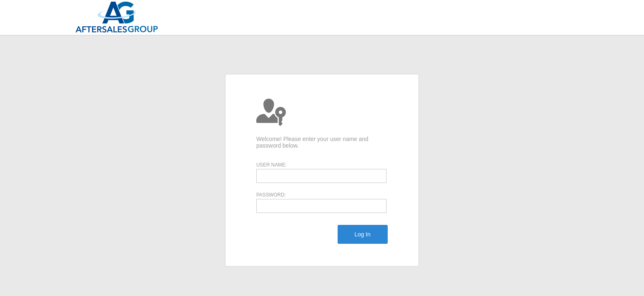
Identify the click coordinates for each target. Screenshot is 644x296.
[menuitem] (362, 234)
